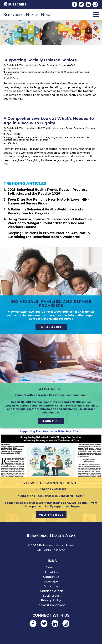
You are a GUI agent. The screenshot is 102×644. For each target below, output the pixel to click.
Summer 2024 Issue (62, 72)
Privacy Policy (51, 600)
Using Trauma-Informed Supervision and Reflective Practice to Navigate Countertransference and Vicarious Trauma (50, 223)
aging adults (13, 72)
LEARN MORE (51, 421)
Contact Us (51, 577)
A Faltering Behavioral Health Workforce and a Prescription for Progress (46, 211)
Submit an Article (51, 591)
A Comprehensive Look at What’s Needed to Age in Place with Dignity (49, 121)
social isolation (43, 72)
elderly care (62, 137)
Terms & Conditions (51, 605)
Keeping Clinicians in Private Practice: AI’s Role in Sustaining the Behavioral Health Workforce (49, 235)
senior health (25, 140)
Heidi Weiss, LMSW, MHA (38, 128)
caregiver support (34, 137)
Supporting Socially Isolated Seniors (40, 60)
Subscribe (15, 4)
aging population (15, 137)
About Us (51, 572)
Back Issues (51, 596)
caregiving (50, 137)
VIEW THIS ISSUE (51, 515)
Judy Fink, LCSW (15, 65)
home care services (79, 137)
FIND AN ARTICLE (51, 327)
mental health (27, 72)
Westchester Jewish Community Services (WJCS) (51, 65)
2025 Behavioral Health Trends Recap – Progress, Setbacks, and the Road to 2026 (48, 192)
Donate (51, 567)
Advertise (51, 581)
